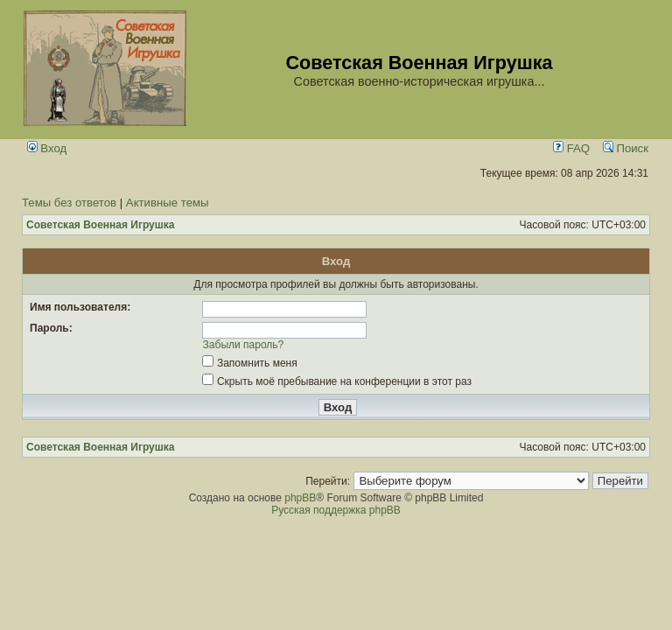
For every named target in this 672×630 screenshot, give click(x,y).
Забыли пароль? (244, 345)
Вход (47, 148)
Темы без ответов (69, 203)
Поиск (626, 148)
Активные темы (168, 203)
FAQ (571, 148)
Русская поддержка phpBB (336, 510)
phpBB (300, 498)
